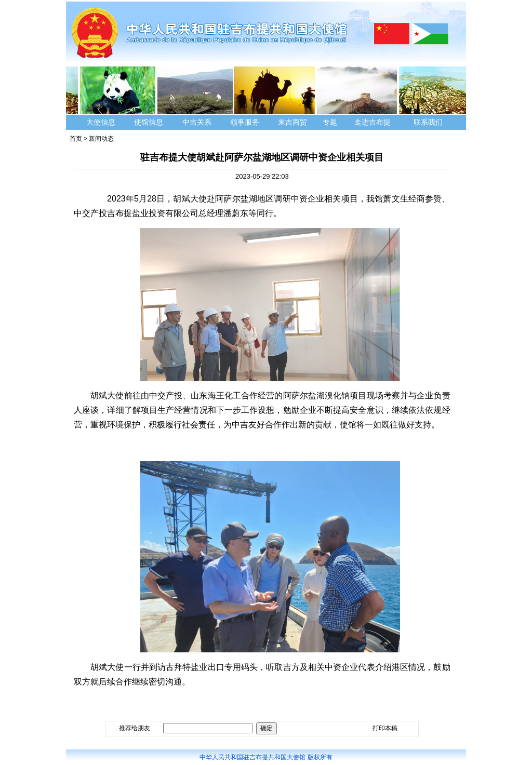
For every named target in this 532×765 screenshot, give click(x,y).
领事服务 (245, 122)
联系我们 (429, 122)
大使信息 (101, 122)
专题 (330, 122)
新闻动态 (101, 139)
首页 (76, 139)
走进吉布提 (373, 122)
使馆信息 (149, 122)
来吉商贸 (292, 122)
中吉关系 (197, 122)
